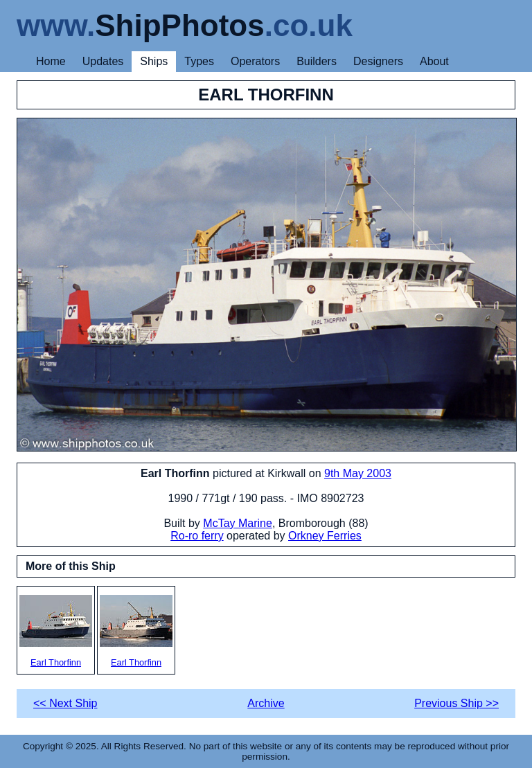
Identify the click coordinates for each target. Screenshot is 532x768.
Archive (266, 703)
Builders (317, 61)
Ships (154, 61)
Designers (378, 61)
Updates (103, 61)
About (434, 61)
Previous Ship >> (456, 703)
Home (51, 61)
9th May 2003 (358, 473)
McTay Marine (238, 523)
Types (199, 61)
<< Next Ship (65, 703)
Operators (255, 61)
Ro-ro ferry (197, 536)
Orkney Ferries (325, 536)
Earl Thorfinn (56, 631)
